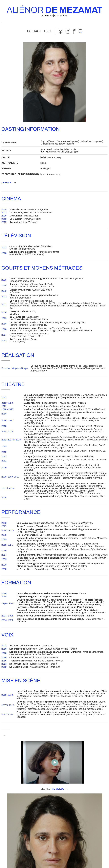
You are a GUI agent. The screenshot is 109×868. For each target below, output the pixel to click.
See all (54, 789)
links (48, 31)
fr (80, 30)
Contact (34, 31)
